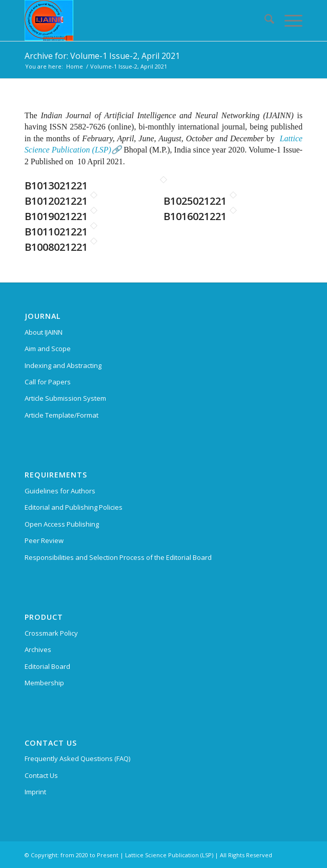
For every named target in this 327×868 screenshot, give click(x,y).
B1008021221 (56, 247)
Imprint (35, 792)
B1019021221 (56, 216)
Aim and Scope (48, 349)
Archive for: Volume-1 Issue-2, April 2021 (102, 56)
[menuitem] (264, 20)
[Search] (264, 20)
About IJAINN (44, 332)
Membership (44, 683)
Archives (38, 649)
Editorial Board (47, 666)
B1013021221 (56, 186)
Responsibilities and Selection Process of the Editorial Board (118, 557)
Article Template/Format (62, 415)
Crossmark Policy (51, 633)
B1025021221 (195, 201)
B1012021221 (56, 201)
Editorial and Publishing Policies (74, 507)
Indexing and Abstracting (63, 365)
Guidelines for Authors (60, 491)
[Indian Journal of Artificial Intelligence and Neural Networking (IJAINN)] (136, 20)
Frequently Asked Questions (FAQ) (77, 758)
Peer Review (44, 540)
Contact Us (41, 775)
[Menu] (288, 20)
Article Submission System (65, 398)
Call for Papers (48, 382)
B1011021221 (56, 232)
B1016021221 (195, 216)
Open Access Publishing (62, 524)
